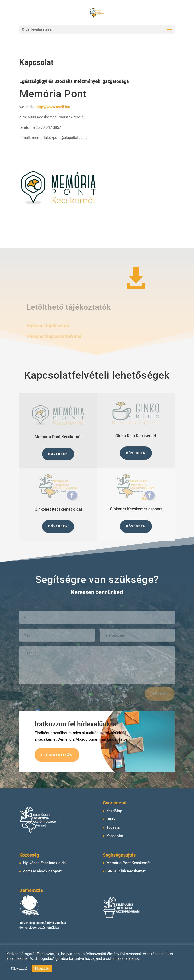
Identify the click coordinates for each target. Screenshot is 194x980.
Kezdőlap (114, 811)
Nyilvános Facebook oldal (45, 863)
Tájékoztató (19, 968)
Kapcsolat (115, 836)
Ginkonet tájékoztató (48, 327)
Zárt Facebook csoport (42, 871)
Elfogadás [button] (42, 968)
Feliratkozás (57, 755)
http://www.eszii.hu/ (54, 107)
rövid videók (55, 923)
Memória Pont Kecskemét (128, 863)
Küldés (160, 697)
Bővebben (58, 454)
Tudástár (114, 827)
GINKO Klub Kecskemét (126, 871)
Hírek (111, 819)
